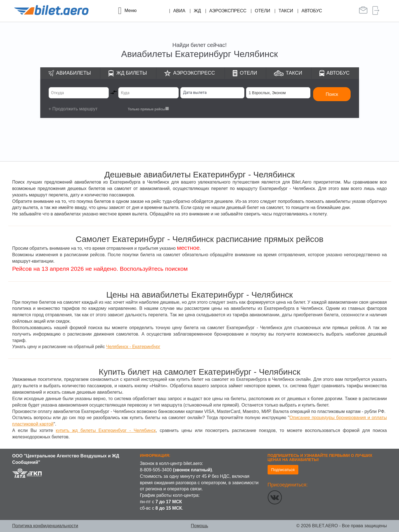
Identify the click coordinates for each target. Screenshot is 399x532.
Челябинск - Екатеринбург (133, 347)
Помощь (200, 526)
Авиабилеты (74, 73)
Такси (286, 11)
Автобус (312, 11)
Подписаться (283, 470)
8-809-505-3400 (156, 470)
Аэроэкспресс (228, 11)
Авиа (179, 11)
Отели (262, 11)
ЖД (197, 11)
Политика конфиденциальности (45, 526)
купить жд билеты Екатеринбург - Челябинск (106, 430)
